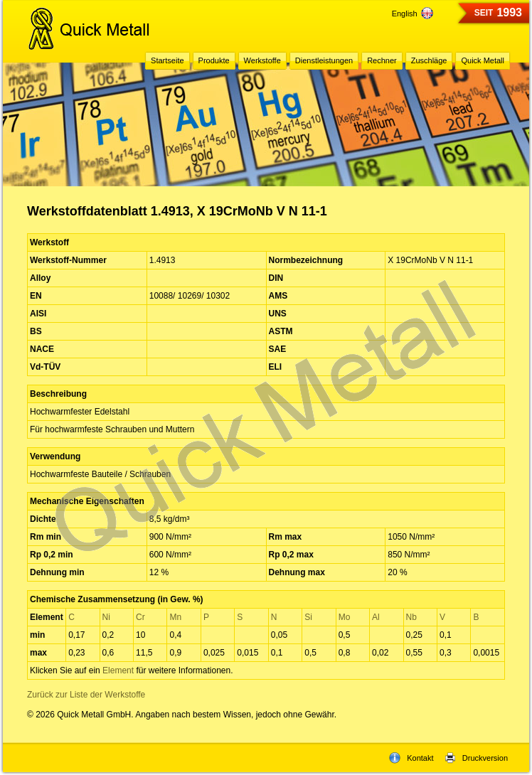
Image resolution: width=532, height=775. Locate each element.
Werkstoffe (262, 60)
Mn (175, 617)
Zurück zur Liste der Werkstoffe (86, 695)
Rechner (382, 60)
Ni (106, 617)
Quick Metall (483, 60)
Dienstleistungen (324, 60)
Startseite (167, 60)
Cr (140, 617)
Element (118, 670)
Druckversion (476, 758)
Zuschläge (429, 60)
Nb (411, 617)
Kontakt (411, 758)
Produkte (214, 60)
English (413, 14)
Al (376, 617)
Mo (345, 617)
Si (308, 617)
